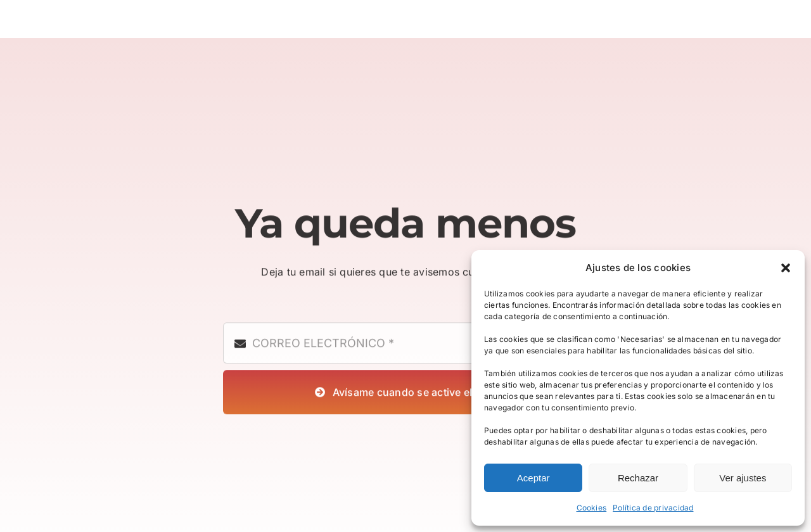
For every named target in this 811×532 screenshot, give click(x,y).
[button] (786, 268)
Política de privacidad (653, 508)
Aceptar (533, 478)
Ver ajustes (743, 478)
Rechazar (638, 478)
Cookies (592, 508)
